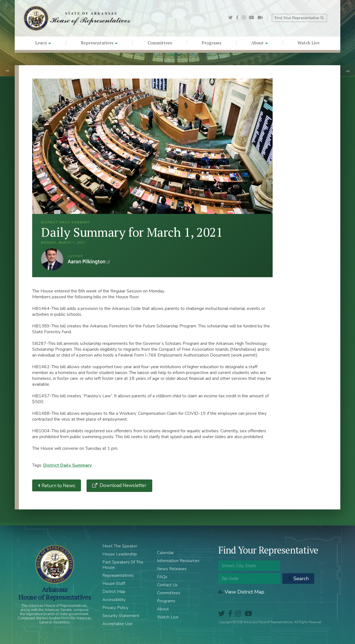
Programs (211, 43)
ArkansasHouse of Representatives (54, 593)
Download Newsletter (122, 485)
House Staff (114, 584)
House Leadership (120, 554)
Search (298, 579)
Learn (43, 43)
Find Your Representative (299, 18)
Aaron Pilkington (52, 259)
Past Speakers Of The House (123, 565)
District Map (114, 592)
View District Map (241, 592)
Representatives (99, 43)
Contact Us (167, 585)
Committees (160, 43)
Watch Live (309, 43)
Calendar (165, 553)
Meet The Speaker (120, 546)
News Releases (172, 569)
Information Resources (178, 561)
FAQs (162, 577)
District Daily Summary (68, 465)
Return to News (57, 485)
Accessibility (114, 600)
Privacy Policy (115, 608)
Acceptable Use (117, 624)
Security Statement (121, 616)
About (260, 43)
